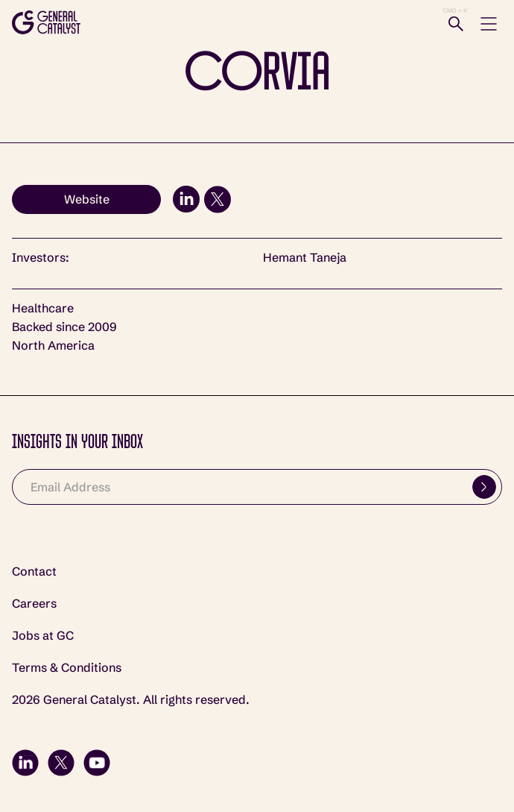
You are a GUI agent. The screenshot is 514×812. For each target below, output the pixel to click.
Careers (34, 604)
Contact (34, 572)
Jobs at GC (43, 636)
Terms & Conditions (67, 668)
